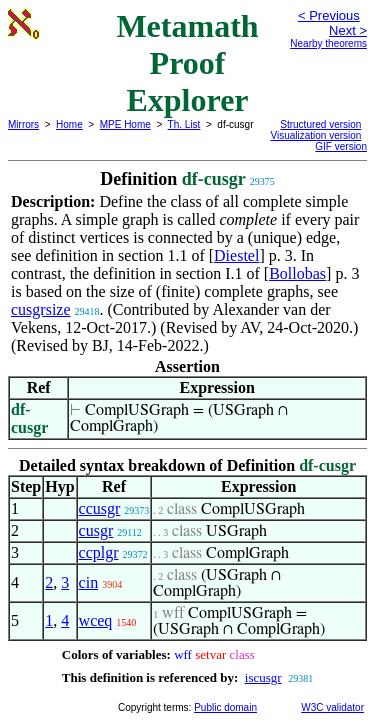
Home (69, 124)
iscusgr (263, 677)
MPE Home (125, 124)
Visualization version (315, 135)
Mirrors (23, 124)
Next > (348, 30)
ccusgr (100, 508)
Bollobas (297, 273)
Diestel (236, 255)
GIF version (341, 146)
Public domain (225, 707)
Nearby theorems (328, 43)
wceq (96, 620)
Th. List (184, 124)
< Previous (329, 15)
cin (89, 582)
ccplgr (99, 552)
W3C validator (332, 707)
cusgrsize (41, 309)
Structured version (320, 124)
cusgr (96, 530)
